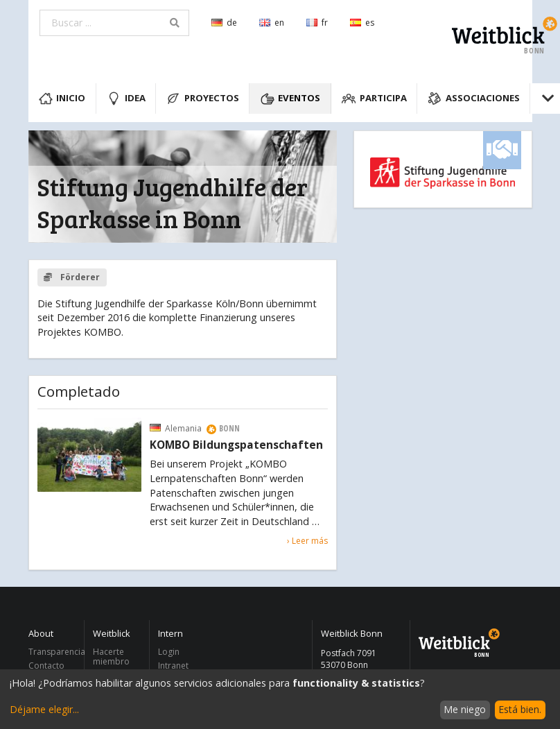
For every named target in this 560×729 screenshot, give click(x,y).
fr (317, 23)
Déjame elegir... (44, 709)
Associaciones (474, 98)
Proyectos (203, 98)
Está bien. (520, 709)
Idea (126, 98)
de (224, 23)
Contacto (46, 666)
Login (169, 652)
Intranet (173, 666)
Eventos (291, 98)
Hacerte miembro (111, 657)
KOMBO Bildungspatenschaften (236, 445)
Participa (374, 98)
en (272, 23)
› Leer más (307, 541)
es (362, 23)
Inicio (62, 98)
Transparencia (53, 652)
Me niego (465, 709)
